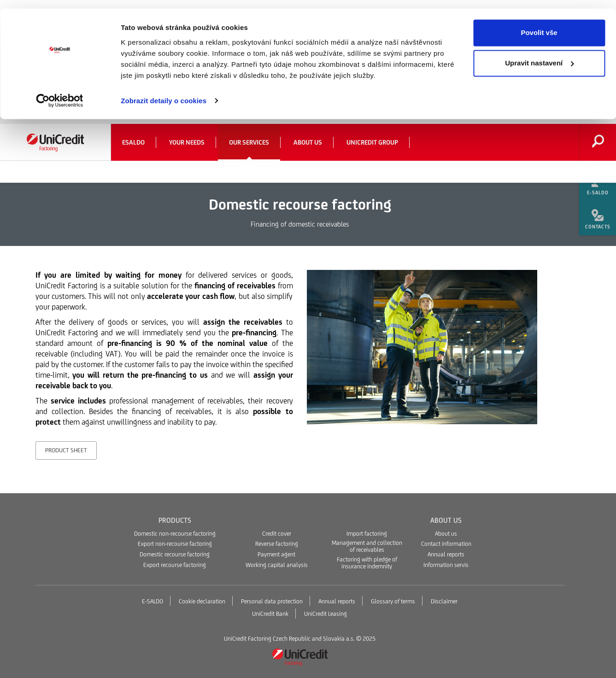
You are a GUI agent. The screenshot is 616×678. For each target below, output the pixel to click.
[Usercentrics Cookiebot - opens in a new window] (60, 92)
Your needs (187, 142)
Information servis (446, 565)
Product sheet (66, 450)
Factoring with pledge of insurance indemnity (367, 563)
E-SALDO (153, 601)
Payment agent (276, 554)
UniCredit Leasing (326, 614)
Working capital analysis (277, 565)
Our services (249, 142)
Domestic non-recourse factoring (175, 534)
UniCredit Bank (270, 614)
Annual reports (446, 554)
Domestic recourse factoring (175, 554)
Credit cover (277, 534)
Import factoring (367, 534)
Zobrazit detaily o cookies (164, 92)
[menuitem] (598, 184)
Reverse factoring (277, 544)
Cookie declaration (202, 601)
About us (308, 142)
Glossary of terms (393, 601)
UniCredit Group (372, 142)
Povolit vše (539, 24)
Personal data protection (272, 601)
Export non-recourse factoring (175, 544)
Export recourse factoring (175, 565)
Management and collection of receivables (367, 546)
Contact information (446, 544)
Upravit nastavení (539, 55)
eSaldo (133, 142)
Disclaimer (444, 601)
